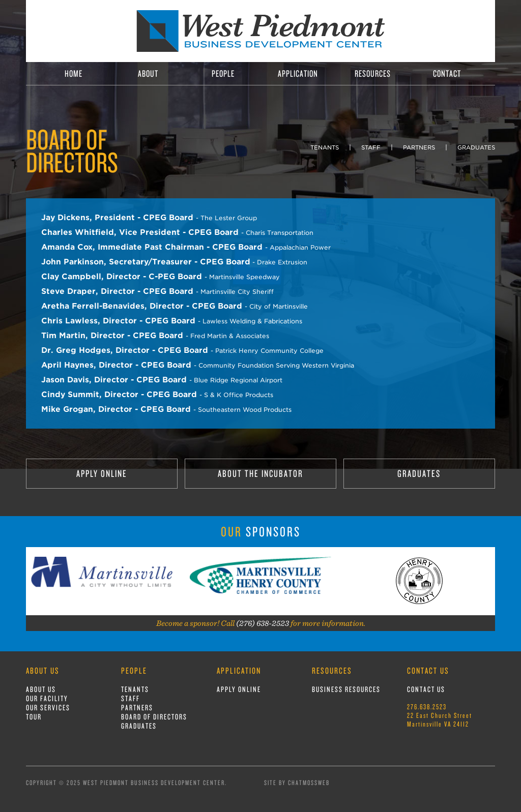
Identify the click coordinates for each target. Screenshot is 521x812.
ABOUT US (41, 689)
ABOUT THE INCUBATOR (260, 473)
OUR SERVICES (48, 708)
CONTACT (447, 73)
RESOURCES (373, 73)
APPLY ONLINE (102, 473)
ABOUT (148, 73)
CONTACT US (426, 689)
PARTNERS (419, 147)
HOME (74, 73)
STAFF (371, 147)
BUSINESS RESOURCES (346, 689)
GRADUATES (476, 147)
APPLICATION (298, 73)
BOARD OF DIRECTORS (154, 717)
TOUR (34, 717)
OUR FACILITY (47, 698)
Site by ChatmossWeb (297, 783)
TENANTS (325, 147)
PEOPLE (223, 73)
